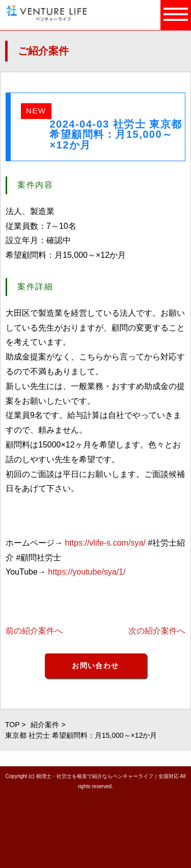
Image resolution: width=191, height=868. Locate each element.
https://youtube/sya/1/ (87, 572)
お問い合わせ (95, 666)
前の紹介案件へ (34, 631)
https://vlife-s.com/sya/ (105, 543)
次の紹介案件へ (157, 631)
